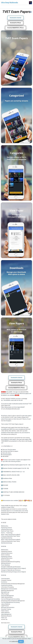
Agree (21, 641)
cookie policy (15, 641)
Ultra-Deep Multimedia (10, 3)
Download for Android (15, 18)
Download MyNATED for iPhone (15, 28)
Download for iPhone (16, 23)
